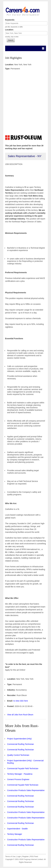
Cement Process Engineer (18, 779)
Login (19, 857)
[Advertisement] (26, 101)
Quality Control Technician (18, 755)
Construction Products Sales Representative (26, 790)
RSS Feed (34, 857)
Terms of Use (10, 857)
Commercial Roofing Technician (21, 744)
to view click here (21, 701)
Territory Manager (15, 834)
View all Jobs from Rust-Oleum (20, 715)
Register (26, 857)
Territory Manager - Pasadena (20, 774)
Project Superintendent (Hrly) (20, 739)
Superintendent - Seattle (17, 829)
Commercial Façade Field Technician (23, 768)
